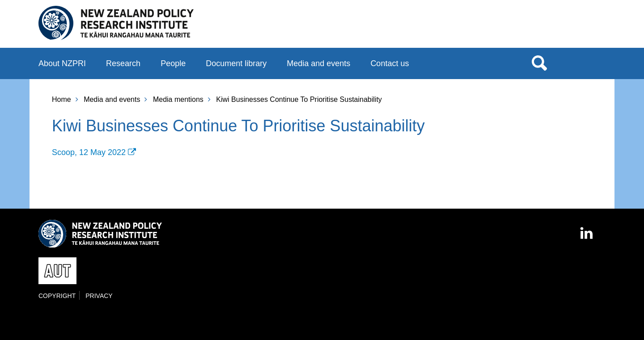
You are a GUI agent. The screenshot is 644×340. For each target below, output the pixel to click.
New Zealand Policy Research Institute (116, 23)
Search (539, 63)
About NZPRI (62, 63)
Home (61, 99)
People (173, 63)
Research (123, 63)
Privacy (99, 296)
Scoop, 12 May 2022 (89, 152)
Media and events (318, 63)
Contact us (390, 63)
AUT (587, 27)
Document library (236, 63)
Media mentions (178, 99)
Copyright (57, 296)
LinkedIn (587, 229)
